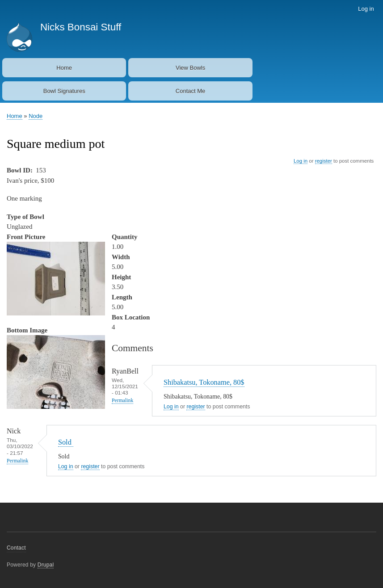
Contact (16, 548)
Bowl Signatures (64, 91)
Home (64, 68)
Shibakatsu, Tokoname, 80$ (204, 382)
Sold (66, 442)
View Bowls (190, 68)
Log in (366, 9)
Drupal (46, 565)
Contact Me (190, 91)
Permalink (122, 401)
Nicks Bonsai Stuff (81, 27)
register (324, 161)
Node (36, 116)
